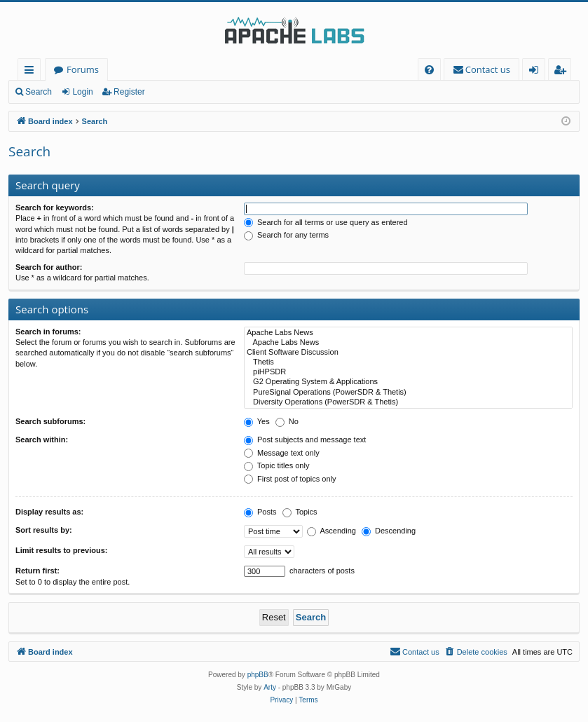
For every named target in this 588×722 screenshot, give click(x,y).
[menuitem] (429, 70)
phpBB (258, 675)
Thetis (408, 362)
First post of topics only (290, 479)
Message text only (282, 453)
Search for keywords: (55, 207)
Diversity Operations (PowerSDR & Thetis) (408, 402)
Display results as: (49, 512)
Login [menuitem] (536, 72)
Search (39, 92)
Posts (260, 512)
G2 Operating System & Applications (408, 382)
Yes (257, 421)
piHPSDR (408, 372)
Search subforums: (50, 421)
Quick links (32, 72)
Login (82, 92)
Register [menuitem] (563, 72)
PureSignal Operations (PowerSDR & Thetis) (408, 393)
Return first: (37, 571)
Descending (389, 531)
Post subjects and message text (305, 440)
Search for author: (49, 267)
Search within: (42, 440)
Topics (300, 512)
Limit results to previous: (61, 550)
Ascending (331, 531)
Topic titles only (276, 465)
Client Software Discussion (408, 353)
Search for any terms (286, 235)
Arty (270, 687)
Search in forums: (48, 332)
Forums (83, 69)
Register (129, 92)
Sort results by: (44, 530)
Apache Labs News (408, 333)
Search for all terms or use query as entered (326, 222)
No (287, 421)
